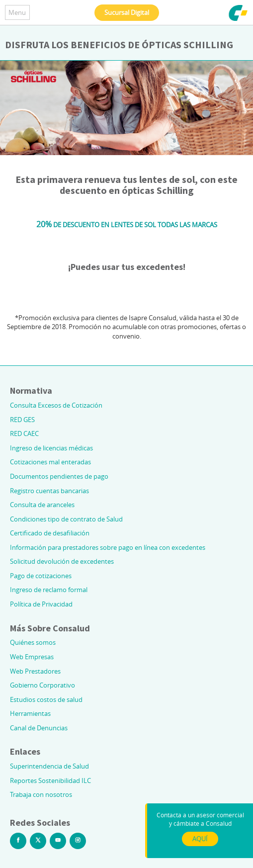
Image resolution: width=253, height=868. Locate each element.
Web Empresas (32, 657)
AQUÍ (200, 839)
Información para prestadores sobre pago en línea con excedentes (108, 547)
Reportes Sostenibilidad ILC (50, 781)
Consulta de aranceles (42, 505)
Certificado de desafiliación (50, 533)
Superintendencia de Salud (49, 766)
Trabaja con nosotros (41, 794)
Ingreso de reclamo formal (49, 590)
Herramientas (30, 713)
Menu (17, 12)
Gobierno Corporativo (42, 685)
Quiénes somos (33, 642)
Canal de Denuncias (39, 728)
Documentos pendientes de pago (59, 476)
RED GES (22, 420)
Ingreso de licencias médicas (51, 448)
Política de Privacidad (41, 604)
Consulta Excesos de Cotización (56, 405)
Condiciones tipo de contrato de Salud (66, 519)
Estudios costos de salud (46, 699)
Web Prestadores (35, 671)
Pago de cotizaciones (41, 576)
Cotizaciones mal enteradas (50, 462)
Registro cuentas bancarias (49, 491)
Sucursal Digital (127, 12)
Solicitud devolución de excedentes (62, 561)
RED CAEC (24, 434)
